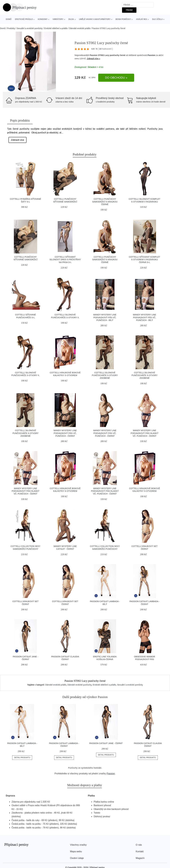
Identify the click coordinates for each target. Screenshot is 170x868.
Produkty (11, 28)
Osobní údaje (77, 858)
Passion (151, 55)
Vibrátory (58, 19)
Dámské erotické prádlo (80, 28)
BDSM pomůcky (123, 19)
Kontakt (140, 851)
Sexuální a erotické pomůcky (30, 28)
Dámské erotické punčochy (80, 685)
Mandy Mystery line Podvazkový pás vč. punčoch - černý (65, 433)
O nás (139, 845)
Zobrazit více (18, 140)
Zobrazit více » (93, 59)
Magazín (140, 858)
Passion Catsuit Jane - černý (106, 743)
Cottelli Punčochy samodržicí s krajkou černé (105, 202)
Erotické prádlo (24, 19)
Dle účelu (157, 19)
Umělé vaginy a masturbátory (95, 19)
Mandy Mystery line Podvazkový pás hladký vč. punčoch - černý (144, 433)
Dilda (71, 19)
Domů (9, 19)
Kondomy (43, 19)
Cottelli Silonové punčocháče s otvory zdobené (105, 375)
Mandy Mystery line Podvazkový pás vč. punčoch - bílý (105, 317)
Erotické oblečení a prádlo (56, 28)
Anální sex (142, 19)
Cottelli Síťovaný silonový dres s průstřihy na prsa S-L (65, 260)
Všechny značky (78, 845)
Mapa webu (76, 851)
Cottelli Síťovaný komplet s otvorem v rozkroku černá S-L (144, 260)
